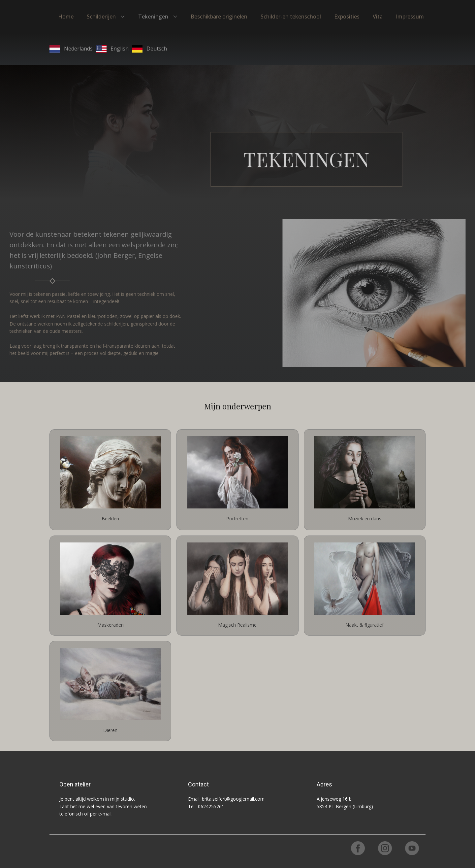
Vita (378, 17)
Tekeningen (153, 17)
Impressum (410, 17)
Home (66, 17)
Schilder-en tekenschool (291, 17)
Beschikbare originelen (219, 17)
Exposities (347, 17)
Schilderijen (101, 17)
